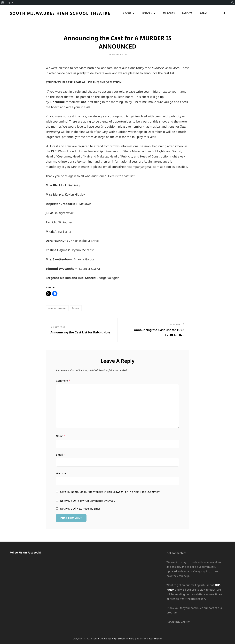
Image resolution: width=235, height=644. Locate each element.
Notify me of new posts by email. (81, 509)
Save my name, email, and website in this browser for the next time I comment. (111, 492)
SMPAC (203, 13)
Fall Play (76, 308)
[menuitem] (3, 3)
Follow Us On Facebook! (25, 553)
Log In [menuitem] (10, 3)
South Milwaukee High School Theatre (60, 13)
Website (61, 473)
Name (61, 436)
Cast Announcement (57, 308)
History (147, 13)
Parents (187, 13)
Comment (63, 381)
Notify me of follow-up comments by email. (87, 501)
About (127, 13)
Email (60, 455)
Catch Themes (155, 639)
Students (169, 13)
